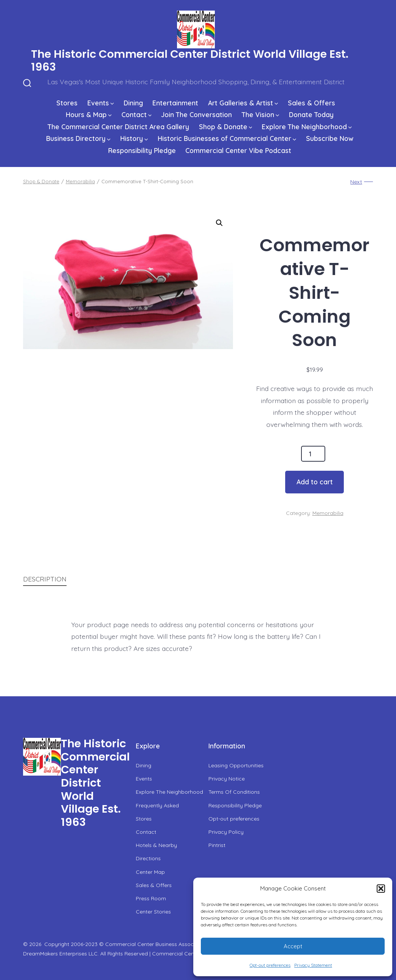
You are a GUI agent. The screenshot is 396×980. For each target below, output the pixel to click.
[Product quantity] (313, 454)
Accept (293, 946)
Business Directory (78, 138)
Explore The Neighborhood (307, 127)
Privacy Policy (226, 832)
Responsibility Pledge (142, 150)
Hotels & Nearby (156, 845)
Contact (137, 114)
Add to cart (315, 482)
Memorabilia (80, 181)
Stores (67, 103)
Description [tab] (45, 579)
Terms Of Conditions (234, 792)
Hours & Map (89, 114)
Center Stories (153, 912)
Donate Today (311, 114)
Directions (148, 858)
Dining (133, 103)
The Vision (260, 114)
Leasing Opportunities (236, 765)
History (134, 138)
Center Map (150, 872)
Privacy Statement (313, 965)
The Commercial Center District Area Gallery (118, 127)
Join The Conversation (196, 114)
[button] (381, 889)
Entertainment (175, 103)
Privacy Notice (227, 779)
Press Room (151, 898)
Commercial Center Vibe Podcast (238, 150)
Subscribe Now (330, 138)
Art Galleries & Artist (243, 103)
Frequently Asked (157, 805)
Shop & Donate (226, 127)
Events (101, 103)
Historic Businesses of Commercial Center (227, 138)
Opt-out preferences (270, 965)
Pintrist (217, 845)
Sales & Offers (311, 103)
